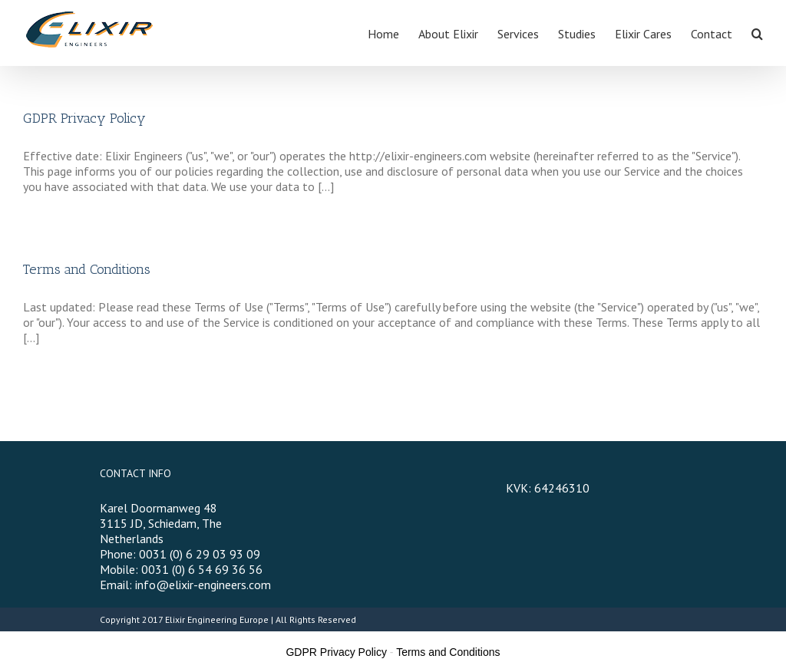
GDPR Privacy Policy (84, 118)
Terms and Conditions (87, 269)
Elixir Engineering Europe (217, 619)
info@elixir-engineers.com (203, 585)
